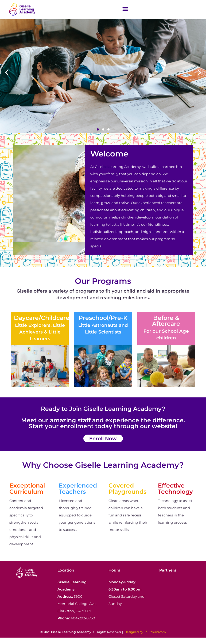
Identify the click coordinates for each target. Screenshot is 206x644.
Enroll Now (103, 445)
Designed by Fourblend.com (145, 638)
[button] (7, 79)
